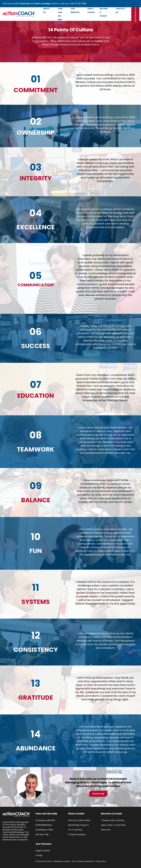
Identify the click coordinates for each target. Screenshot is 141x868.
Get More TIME (42, 835)
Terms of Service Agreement (83, 861)
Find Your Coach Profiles (79, 820)
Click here (25, 4)
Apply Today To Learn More (113, 825)
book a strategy (42, 4)
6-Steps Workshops (77, 835)
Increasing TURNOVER (45, 820)
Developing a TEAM (44, 830)
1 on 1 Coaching (75, 830)
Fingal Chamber (43, 851)
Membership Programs (78, 825)
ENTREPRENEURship (44, 825)
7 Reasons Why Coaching (113, 820)
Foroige (39, 855)
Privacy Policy (101, 861)
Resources (106, 830)
